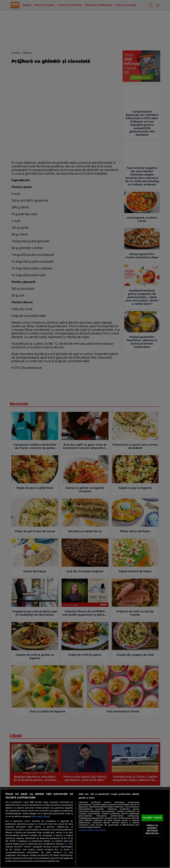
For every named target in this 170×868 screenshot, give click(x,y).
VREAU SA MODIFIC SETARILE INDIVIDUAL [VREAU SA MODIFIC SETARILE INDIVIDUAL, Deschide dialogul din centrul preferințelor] (152, 829)
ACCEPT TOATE (152, 818)
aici (66, 844)
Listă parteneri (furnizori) (92, 830)
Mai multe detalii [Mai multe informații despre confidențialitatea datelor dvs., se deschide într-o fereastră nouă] (41, 816)
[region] (85, 828)
